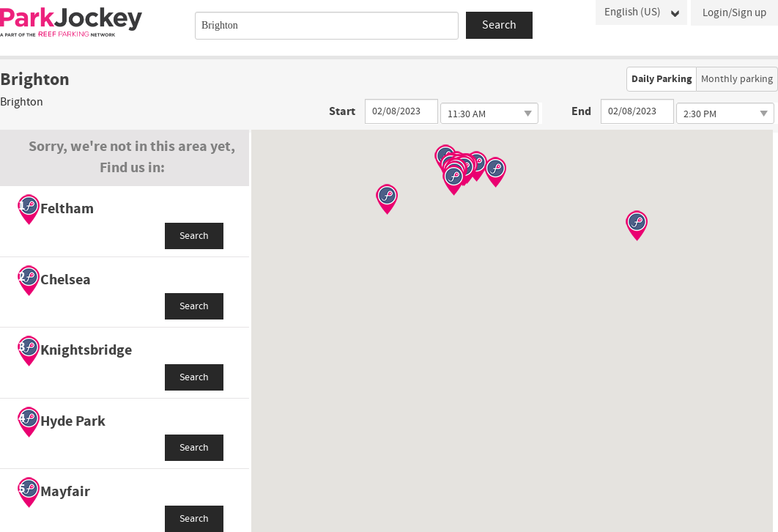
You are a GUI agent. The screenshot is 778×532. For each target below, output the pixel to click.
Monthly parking (737, 79)
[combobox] (327, 26)
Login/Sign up (734, 13)
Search (194, 236)
